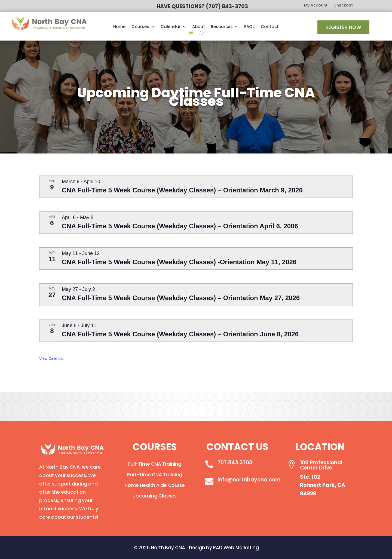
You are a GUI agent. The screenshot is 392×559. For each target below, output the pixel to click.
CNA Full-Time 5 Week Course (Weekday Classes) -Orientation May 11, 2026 (179, 262)
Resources (222, 27)
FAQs (249, 27)
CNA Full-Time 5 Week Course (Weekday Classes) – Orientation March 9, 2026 (182, 190)
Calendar (171, 27)
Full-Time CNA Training (155, 464)
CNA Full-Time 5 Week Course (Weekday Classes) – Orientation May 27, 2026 (181, 298)
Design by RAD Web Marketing (224, 548)
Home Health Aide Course (155, 485)
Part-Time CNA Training (155, 475)
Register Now (343, 27)
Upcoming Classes (155, 496)
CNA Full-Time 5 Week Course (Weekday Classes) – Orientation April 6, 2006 (180, 226)
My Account (316, 6)
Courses (140, 27)
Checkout (343, 6)
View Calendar (52, 358)
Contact (270, 27)
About (199, 27)
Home (119, 27)
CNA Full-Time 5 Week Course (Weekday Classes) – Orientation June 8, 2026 (180, 334)
